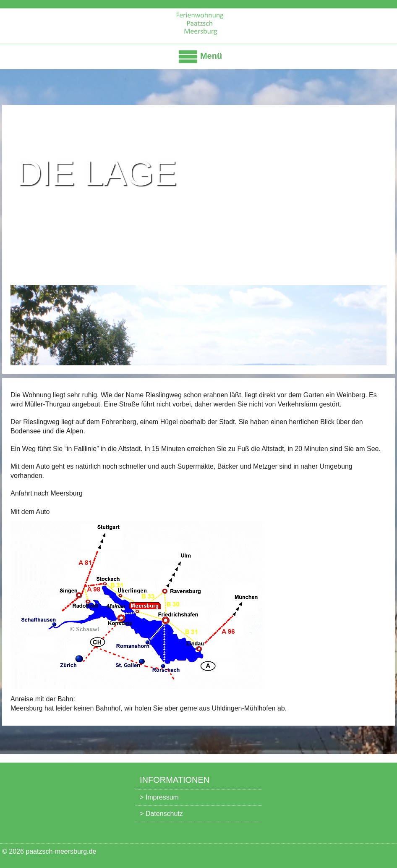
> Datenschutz (161, 814)
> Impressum (159, 797)
